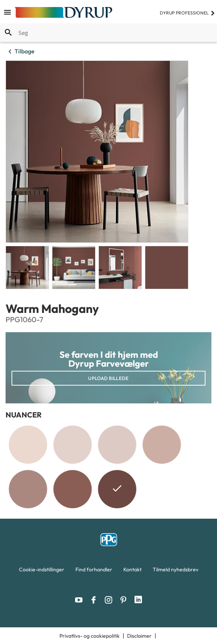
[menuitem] (42, 571)
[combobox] (108, 33)
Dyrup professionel (187, 13)
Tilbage (20, 52)
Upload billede (108, 378)
